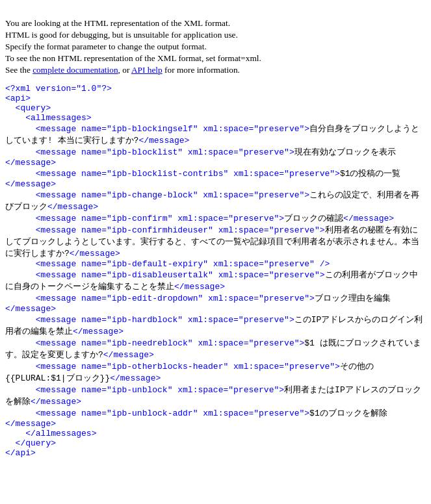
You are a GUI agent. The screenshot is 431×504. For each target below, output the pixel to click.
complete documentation (75, 70)
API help (147, 70)
